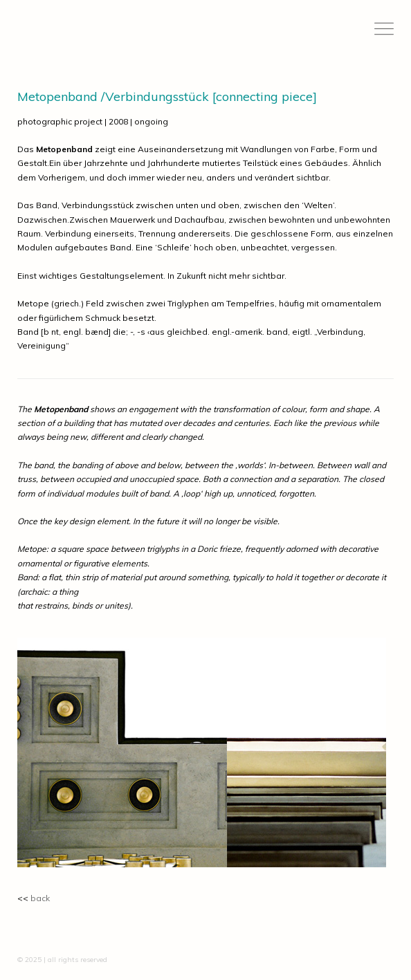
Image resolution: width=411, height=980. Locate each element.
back (40, 898)
